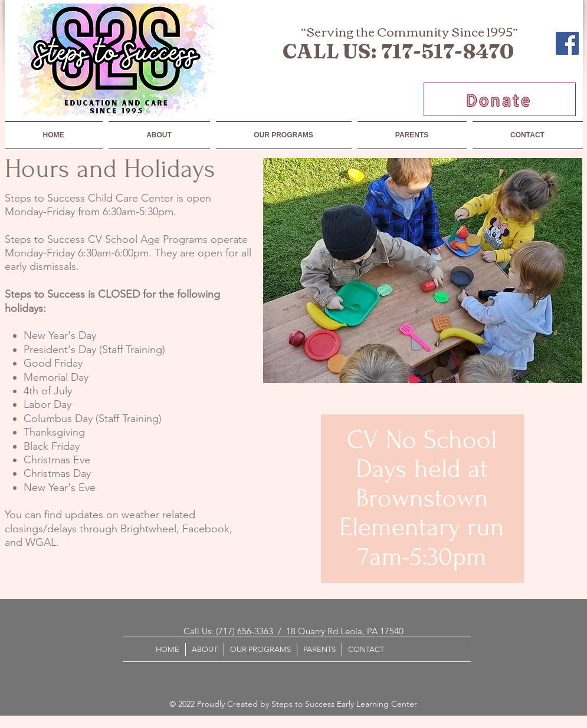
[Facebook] (567, 43)
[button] (284, 135)
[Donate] (500, 99)
